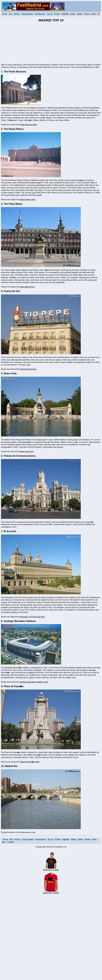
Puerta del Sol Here (28, 369)
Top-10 (50, 14)
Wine (94, 14)
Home (5, 14)
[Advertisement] (51, 43)
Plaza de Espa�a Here (29, 762)
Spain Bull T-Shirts (51, 869)
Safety (80, 14)
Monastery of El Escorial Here (32, 617)
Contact (11, 842)
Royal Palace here (27, 200)
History (17, 14)
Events (57, 14)
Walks (73, 14)
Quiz (4, 842)
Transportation (27, 14)
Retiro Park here (26, 451)
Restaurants (40, 14)
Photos (87, 14)
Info (10, 14)
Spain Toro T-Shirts (51, 892)
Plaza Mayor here (27, 287)
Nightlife (65, 14)
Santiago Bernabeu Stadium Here (34, 682)
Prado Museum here (28, 125)
